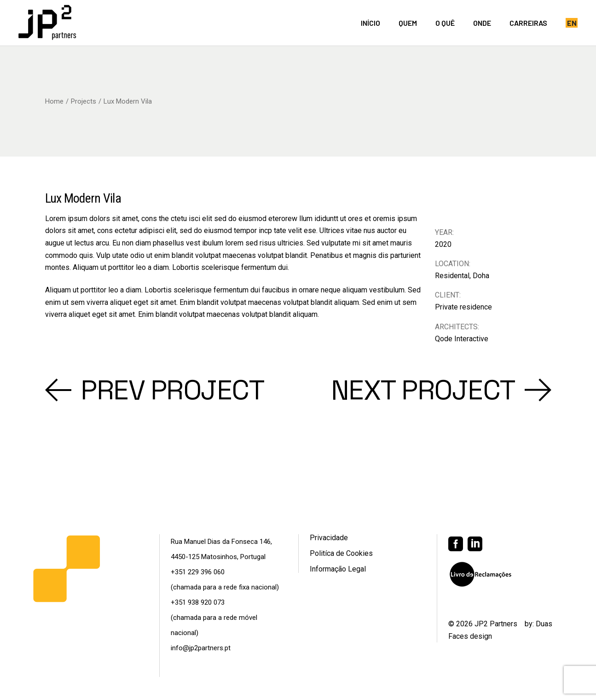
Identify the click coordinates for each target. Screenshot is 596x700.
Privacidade (329, 538)
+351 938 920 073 (198, 602)
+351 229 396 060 (198, 572)
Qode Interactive (462, 339)
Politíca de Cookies (341, 553)
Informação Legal (338, 569)
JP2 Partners (496, 624)
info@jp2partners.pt (201, 648)
